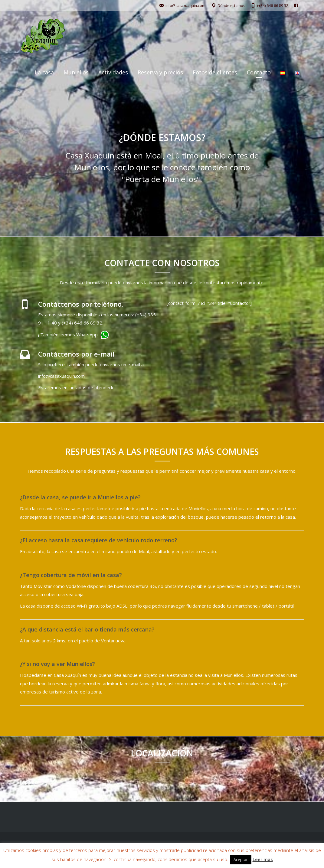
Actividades (113, 72)
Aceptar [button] (241, 860)
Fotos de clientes (215, 72)
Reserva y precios (160, 72)
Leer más (263, 859)
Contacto (259, 72)
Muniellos (76, 72)
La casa (44, 72)
